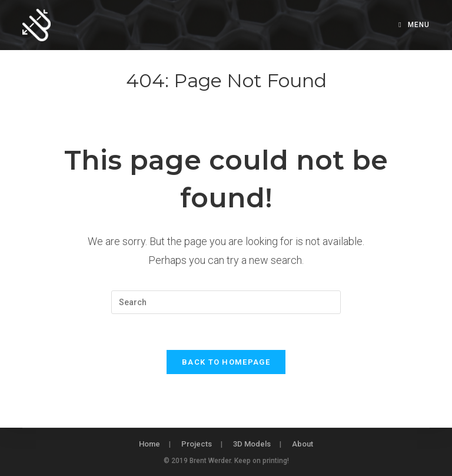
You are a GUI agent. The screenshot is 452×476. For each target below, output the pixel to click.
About (303, 444)
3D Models (252, 444)
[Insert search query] (226, 302)
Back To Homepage (226, 362)
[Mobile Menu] (414, 25)
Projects (197, 444)
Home (149, 444)
